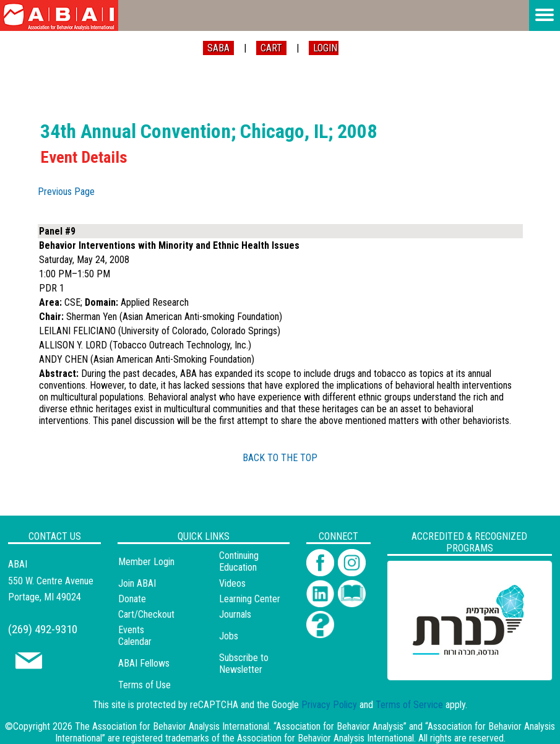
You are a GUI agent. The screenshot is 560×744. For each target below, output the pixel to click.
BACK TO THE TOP (280, 458)
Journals (235, 614)
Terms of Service (409, 705)
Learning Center (250, 599)
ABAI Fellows (144, 663)
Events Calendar (135, 636)
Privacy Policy (329, 705)
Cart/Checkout (146, 614)
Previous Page (66, 192)
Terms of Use (144, 685)
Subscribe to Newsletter (244, 664)
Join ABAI (137, 583)
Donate (132, 599)
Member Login (146, 562)
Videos (232, 583)
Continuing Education (239, 561)
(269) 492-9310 (43, 629)
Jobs (229, 636)
